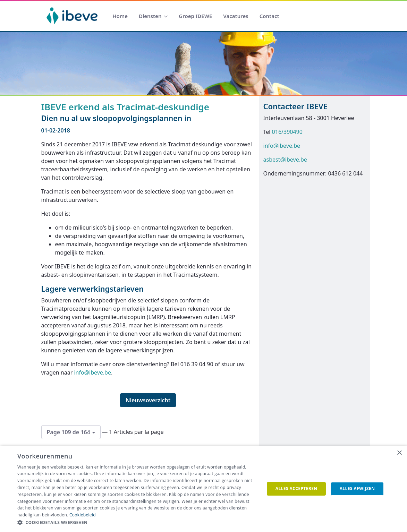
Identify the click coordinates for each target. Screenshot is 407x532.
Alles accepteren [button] (296, 488)
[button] (137, 523)
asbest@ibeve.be (285, 160)
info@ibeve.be (92, 372)
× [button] (399, 453)
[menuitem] (120, 16)
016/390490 (287, 132)
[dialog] (203, 489)
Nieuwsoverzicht (148, 400)
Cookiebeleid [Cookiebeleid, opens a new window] (83, 515)
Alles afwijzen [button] (357, 488)
